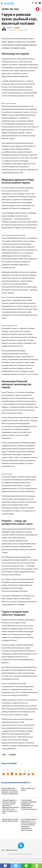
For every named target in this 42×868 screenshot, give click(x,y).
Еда (11, 9)
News (16, 9)
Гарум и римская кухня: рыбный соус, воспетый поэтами (20, 19)
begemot (10, 28)
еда (4, 754)
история (12, 754)
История (5, 9)
